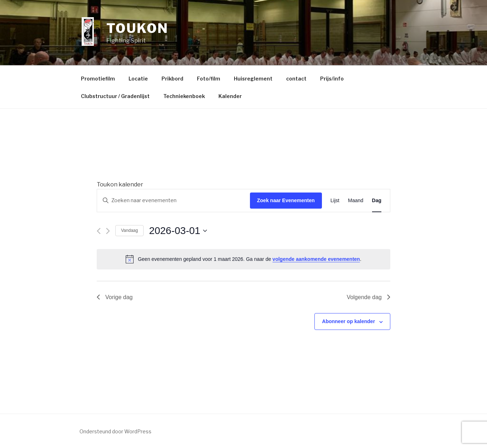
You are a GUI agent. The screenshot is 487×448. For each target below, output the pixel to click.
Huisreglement (253, 79)
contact (296, 79)
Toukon (137, 28)
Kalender (230, 96)
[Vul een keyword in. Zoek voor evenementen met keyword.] (173, 201)
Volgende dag (368, 297)
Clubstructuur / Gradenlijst (115, 96)
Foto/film (209, 79)
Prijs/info (332, 79)
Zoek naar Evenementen (286, 200)
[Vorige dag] (99, 231)
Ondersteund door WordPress (115, 431)
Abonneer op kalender (348, 321)
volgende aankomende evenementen (316, 259)
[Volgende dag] (108, 231)
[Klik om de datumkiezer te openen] (178, 231)
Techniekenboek (184, 96)
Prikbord (172, 79)
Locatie (138, 79)
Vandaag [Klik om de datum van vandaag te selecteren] (129, 230)
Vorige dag (115, 297)
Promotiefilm (98, 79)
